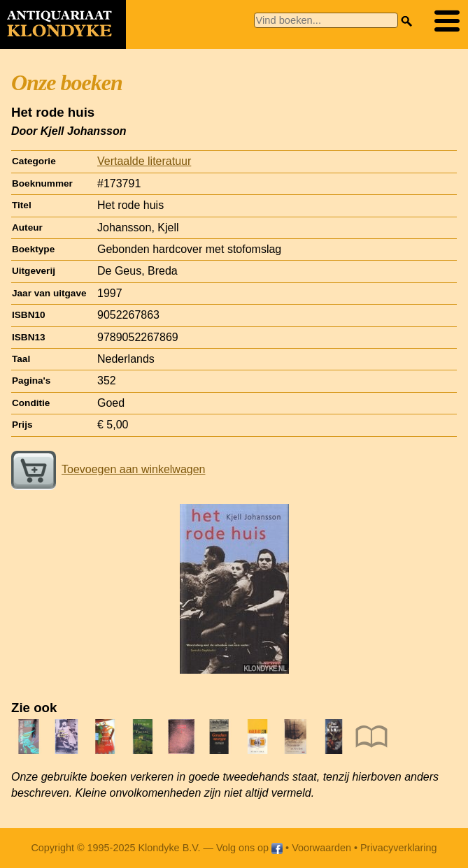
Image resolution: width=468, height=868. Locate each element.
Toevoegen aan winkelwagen (108, 469)
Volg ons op (249, 848)
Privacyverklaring (399, 848)
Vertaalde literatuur (144, 161)
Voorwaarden (321, 848)
